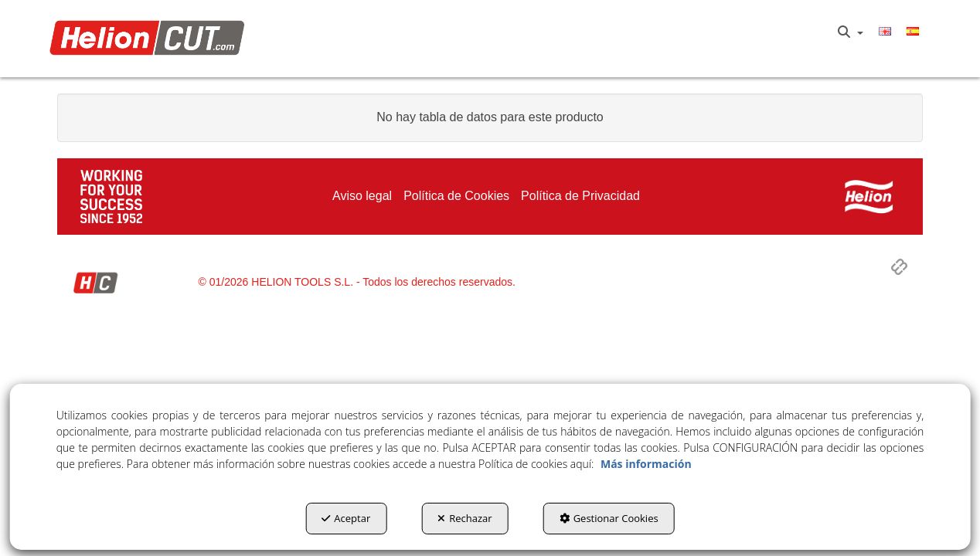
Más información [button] (646, 464)
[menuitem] (851, 32)
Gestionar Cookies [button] (609, 518)
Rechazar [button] (464, 518)
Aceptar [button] (346, 518)
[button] (151, 39)
